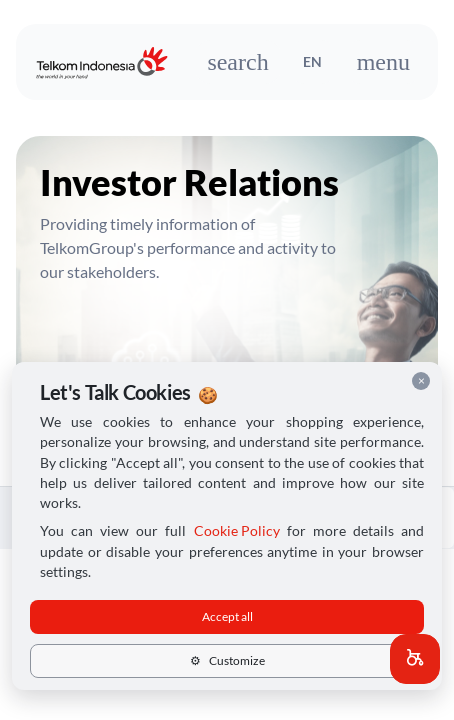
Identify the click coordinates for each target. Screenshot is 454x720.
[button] (415, 659)
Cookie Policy (237, 531)
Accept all (227, 616)
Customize (227, 660)
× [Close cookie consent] (421, 380)
